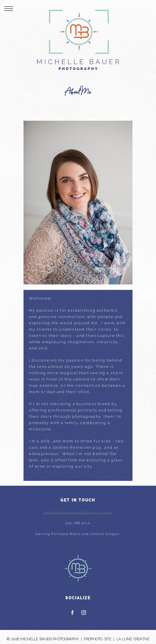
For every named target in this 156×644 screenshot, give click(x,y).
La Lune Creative (133, 639)
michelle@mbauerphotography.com (78, 513)
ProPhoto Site (97, 639)
